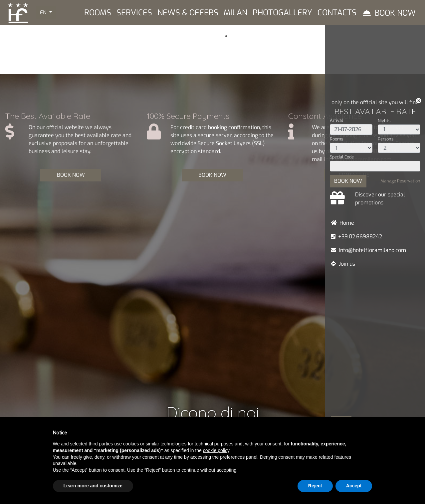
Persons (386, 139)
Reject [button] (315, 486)
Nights (384, 121)
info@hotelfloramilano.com (372, 250)
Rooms (336, 139)
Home (347, 223)
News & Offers (188, 13)
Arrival (336, 120)
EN (44, 12)
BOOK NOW (348, 181)
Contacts (337, 13)
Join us (347, 264)
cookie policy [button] (216, 450)
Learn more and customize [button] (93, 486)
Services (134, 13)
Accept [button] (354, 486)
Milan (235, 13)
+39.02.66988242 (360, 237)
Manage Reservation (400, 181)
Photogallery (282, 13)
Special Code (342, 157)
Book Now (395, 13)
